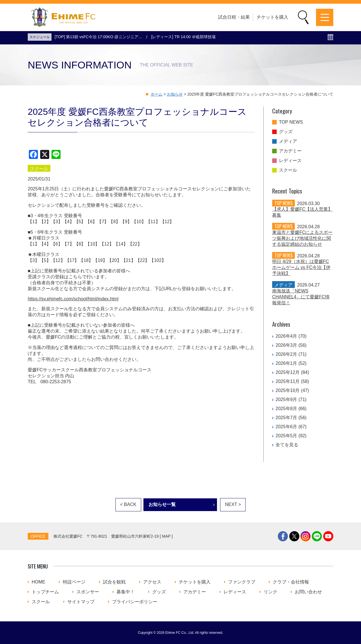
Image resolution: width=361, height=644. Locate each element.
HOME (38, 582)
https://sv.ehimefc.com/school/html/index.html (73, 299)
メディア (288, 141)
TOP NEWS (291, 122)
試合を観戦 (114, 582)
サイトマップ (81, 602)
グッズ (286, 132)
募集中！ (126, 592)
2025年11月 (288, 381)
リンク (270, 592)
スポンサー (88, 592)
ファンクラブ (242, 582)
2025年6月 (286, 427)
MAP (166, 536)
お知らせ (175, 94)
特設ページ (74, 582)
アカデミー (290, 151)
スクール (288, 170)
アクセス (152, 582)
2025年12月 (288, 372)
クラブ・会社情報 (291, 582)
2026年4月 (286, 336)
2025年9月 (286, 399)
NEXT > (233, 504)
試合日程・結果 (234, 17)
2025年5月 (286, 436)
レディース (290, 161)
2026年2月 (286, 354)
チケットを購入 (272, 17)
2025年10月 (288, 390)
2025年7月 (286, 418)
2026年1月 (286, 363)
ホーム (156, 94)
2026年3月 (286, 345)
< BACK (128, 504)
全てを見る (287, 445)
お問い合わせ (308, 592)
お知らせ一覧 (162, 504)
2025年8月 (286, 409)
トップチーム (45, 592)
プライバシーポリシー (135, 602)
